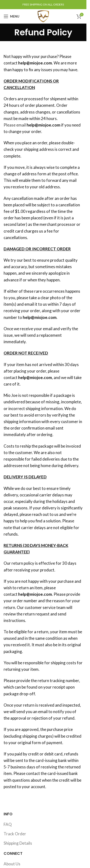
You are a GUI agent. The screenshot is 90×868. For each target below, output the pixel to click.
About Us (12, 864)
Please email (15, 125)
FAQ (8, 824)
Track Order (15, 834)
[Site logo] (43, 16)
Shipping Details (18, 843)
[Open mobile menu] (11, 16)
